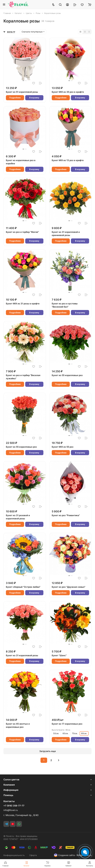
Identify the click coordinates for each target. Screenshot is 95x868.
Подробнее (15, 98)
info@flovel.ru (11, 810)
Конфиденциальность (14, 855)
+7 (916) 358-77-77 (14, 806)
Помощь (8, 795)
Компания (9, 785)
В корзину (34, 98)
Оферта (33, 855)
